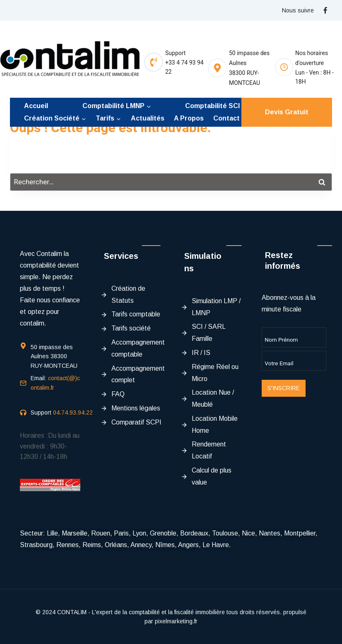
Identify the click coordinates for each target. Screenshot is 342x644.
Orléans (116, 545)
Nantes (270, 533)
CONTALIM (72, 612)
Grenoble (163, 533)
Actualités (148, 118)
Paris (121, 533)
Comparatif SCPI (136, 422)
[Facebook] (325, 10)
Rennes (67, 545)
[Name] (294, 337)
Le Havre (216, 545)
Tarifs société (131, 328)
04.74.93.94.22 (73, 412)
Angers (188, 545)
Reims (92, 545)
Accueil (36, 106)
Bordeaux (194, 533)
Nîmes (165, 545)
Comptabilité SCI (212, 106)
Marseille (75, 533)
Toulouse (225, 533)
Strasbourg (36, 545)
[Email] (294, 361)
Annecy (141, 545)
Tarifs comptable (136, 314)
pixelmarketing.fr (176, 621)
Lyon (139, 533)
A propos (189, 118)
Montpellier (300, 533)
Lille (52, 533)
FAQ (118, 394)
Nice (248, 533)
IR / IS (201, 353)
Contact (226, 118)
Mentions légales (136, 408)
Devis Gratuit (287, 112)
